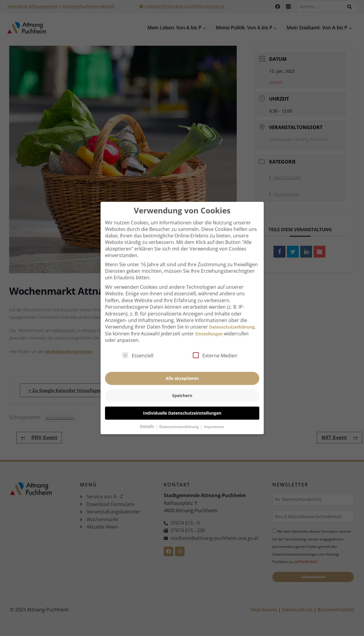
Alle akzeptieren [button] (182, 371)
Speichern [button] (182, 389)
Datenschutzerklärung (232, 320)
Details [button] (148, 419)
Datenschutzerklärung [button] (179, 420)
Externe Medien (215, 349)
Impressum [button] (214, 420)
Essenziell (138, 349)
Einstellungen (209, 327)
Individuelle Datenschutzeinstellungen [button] (182, 406)
